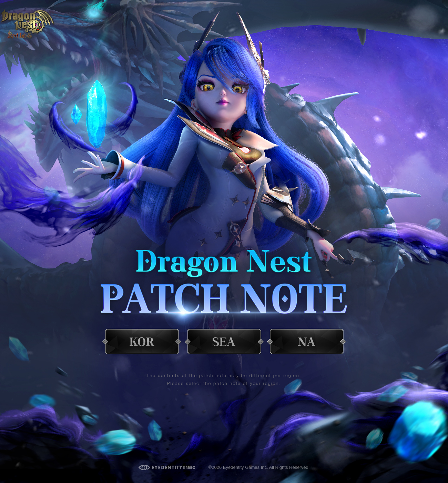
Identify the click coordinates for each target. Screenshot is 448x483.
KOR (142, 338)
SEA (224, 338)
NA (307, 338)
